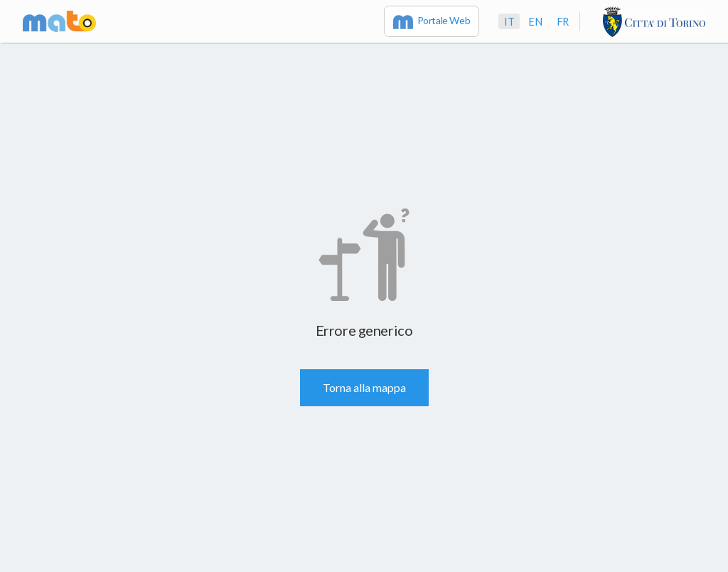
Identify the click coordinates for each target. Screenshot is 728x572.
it (509, 21)
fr (563, 21)
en (535, 21)
